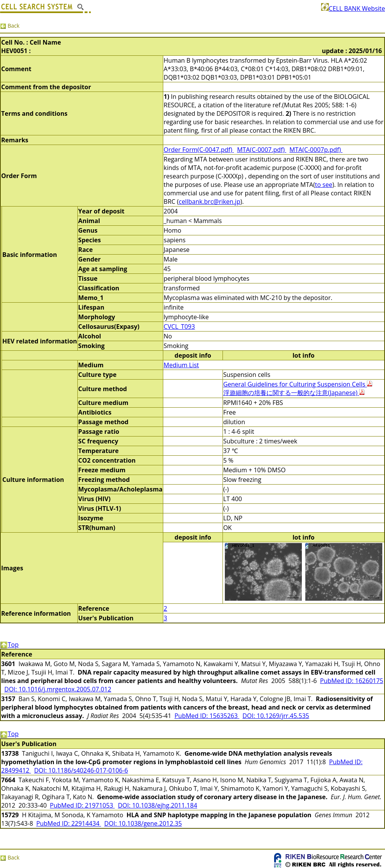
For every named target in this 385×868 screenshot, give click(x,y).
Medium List (181, 365)
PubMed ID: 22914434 (69, 823)
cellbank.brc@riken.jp (209, 202)
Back (10, 26)
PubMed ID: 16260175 (352, 681)
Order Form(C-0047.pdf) (199, 150)
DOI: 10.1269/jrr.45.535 (276, 716)
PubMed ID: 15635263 (207, 716)
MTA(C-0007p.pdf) (316, 150)
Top (9, 645)
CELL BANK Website (353, 8)
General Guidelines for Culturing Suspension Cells (298, 384)
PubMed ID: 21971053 (82, 805)
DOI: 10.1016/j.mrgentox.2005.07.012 (58, 689)
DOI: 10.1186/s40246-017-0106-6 (81, 770)
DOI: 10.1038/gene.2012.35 (143, 823)
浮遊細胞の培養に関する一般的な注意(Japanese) (294, 393)
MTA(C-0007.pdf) (262, 150)
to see (324, 185)
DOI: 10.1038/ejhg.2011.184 (157, 805)
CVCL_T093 (179, 327)
